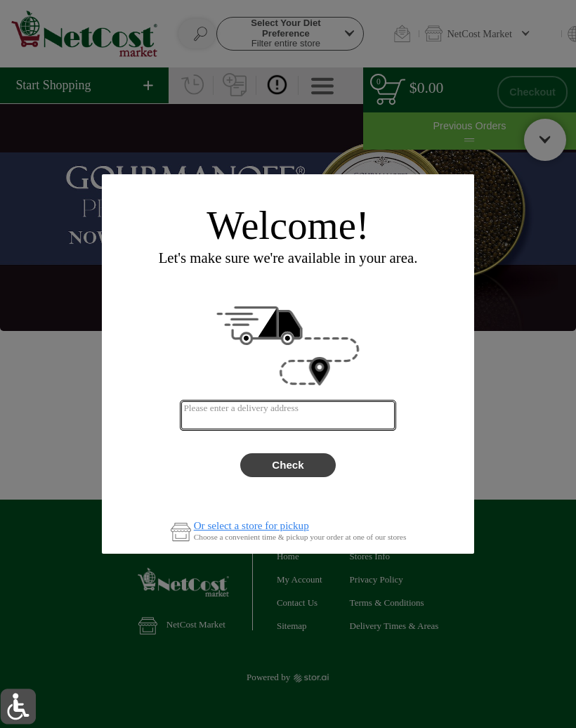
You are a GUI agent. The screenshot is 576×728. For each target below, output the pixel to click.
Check (288, 465)
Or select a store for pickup (251, 526)
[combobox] (288, 415)
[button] (18, 707)
